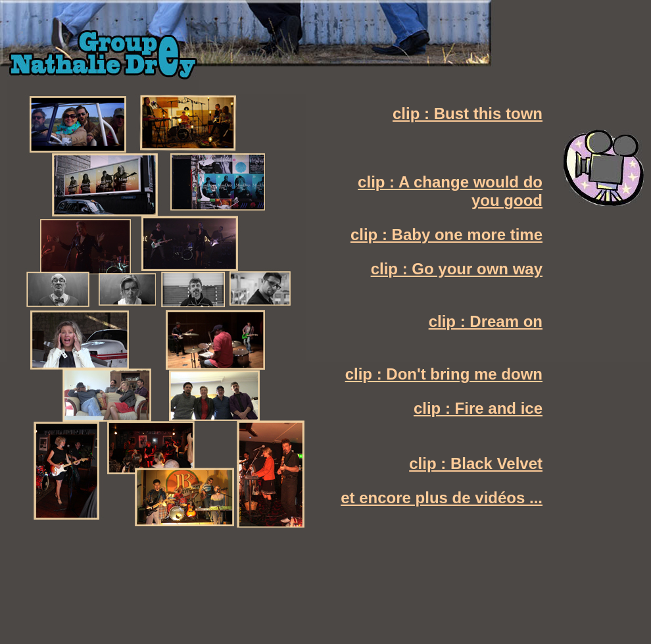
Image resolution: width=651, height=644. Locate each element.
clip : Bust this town (468, 113)
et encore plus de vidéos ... (442, 498)
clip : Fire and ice (478, 408)
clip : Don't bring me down (444, 374)
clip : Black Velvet (476, 463)
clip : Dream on (486, 321)
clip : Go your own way (457, 269)
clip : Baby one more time (446, 235)
